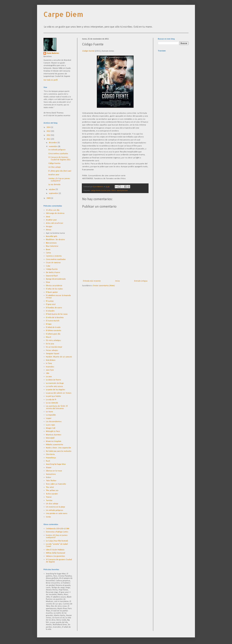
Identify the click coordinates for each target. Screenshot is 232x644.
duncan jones (106, 191)
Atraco (48, 230)
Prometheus (51, 458)
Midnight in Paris (53, 431)
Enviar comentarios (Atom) (104, 286)
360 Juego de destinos (55, 213)
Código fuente (52, 269)
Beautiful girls (52, 236)
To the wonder (52, 494)
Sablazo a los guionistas (55, 556)
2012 (49, 135)
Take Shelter (51, 481)
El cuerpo (50, 301)
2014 (49, 127)
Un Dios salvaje (55, 167)
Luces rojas (50, 425)
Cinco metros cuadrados (58, 154)
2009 (49, 198)
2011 (49, 139)
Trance (49, 497)
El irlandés (50, 311)
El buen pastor (52, 292)
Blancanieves (51, 243)
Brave (48, 250)
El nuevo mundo (53, 321)
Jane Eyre (50, 370)
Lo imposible (51, 415)
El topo (49, 324)
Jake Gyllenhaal (122, 191)
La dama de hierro (53, 380)
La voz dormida (54, 185)
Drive (48, 282)
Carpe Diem (63, 14)
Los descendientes (54, 422)
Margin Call (51, 428)
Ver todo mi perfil (51, 80)
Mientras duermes (54, 435)
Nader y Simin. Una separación (58, 448)
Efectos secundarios (54, 286)
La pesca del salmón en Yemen (59, 393)
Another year (54, 175)
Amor (48, 217)
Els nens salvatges (53, 340)
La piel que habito (53, 396)
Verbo (48, 517)
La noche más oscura (54, 386)
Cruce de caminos (53, 263)
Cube (48, 266)
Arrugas (49, 227)
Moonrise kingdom (54, 441)
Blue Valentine (52, 246)
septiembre (54, 193)
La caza (49, 377)
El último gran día (53, 334)
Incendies (50, 367)
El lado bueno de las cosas (57, 314)
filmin (114, 191)
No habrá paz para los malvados (59, 451)
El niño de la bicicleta (55, 318)
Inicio (118, 281)
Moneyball (50, 438)
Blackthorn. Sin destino (55, 240)
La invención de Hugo (55, 383)
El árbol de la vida (53, 327)
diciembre (53, 143)
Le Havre (49, 412)
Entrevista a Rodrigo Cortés (57, 532)
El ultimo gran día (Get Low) (60, 171)
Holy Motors (51, 360)
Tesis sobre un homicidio (56, 484)
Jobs (48, 373)
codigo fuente (96, 191)
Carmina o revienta (54, 256)
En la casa (50, 344)
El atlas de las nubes (54, 289)
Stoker (48, 477)
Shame (49, 468)
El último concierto (53, 331)
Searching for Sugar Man (56, 464)
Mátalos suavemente (55, 445)
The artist (50, 487)
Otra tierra (50, 454)
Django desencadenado (56, 279)
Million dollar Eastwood (56, 553)
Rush (48, 461)
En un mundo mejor (54, 347)
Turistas (49, 501)
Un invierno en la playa (55, 507)
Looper (49, 418)
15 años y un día (53, 210)
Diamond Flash (52, 276)
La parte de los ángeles (56, 390)
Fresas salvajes (52, 350)
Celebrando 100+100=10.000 (58, 529)
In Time (49, 363)
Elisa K (48, 337)
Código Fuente (54, 163)
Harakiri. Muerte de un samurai (59, 357)
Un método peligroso (57, 150)
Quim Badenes (53, 53)
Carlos (48, 253)
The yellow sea (52, 491)
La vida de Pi (51, 400)
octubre (52, 190)
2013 (49, 131)
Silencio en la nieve (54, 471)
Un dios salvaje (52, 504)
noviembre (53, 147)
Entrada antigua (141, 281)
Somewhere (51, 474)
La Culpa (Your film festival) (57, 541)
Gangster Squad (53, 354)
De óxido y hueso (53, 272)
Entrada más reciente (92, 281)
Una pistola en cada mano (57, 514)
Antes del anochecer (55, 223)
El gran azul (51, 304)
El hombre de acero (54, 308)
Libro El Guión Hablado (55, 550)
